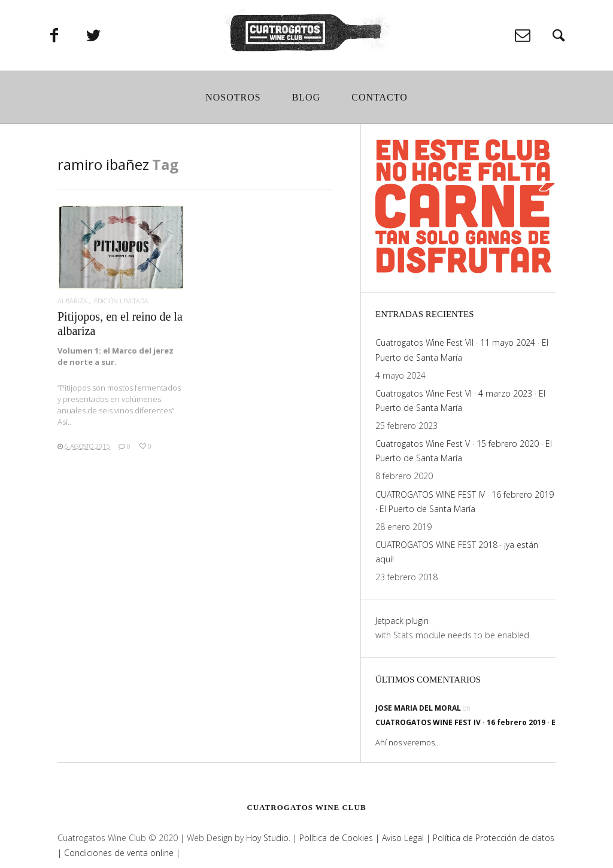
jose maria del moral (418, 708)
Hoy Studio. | (271, 838)
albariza (72, 301)
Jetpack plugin (402, 621)
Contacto (380, 100)
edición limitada (121, 301)
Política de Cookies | (338, 838)
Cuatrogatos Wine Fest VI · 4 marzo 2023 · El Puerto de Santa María (460, 401)
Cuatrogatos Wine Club (306, 807)
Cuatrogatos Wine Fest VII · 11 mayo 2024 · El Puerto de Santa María (462, 350)
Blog (306, 100)
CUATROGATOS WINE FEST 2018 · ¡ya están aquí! (457, 552)
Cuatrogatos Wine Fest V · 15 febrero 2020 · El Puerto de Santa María (464, 451)
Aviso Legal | (405, 838)
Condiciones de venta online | (122, 853)
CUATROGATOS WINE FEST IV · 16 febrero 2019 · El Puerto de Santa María (465, 502)
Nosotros (233, 100)
